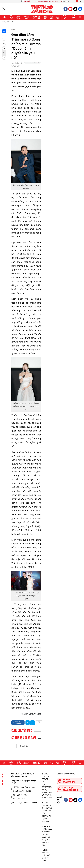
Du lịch (52, 17)
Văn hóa (45, 17)
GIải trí (57, 17)
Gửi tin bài (65, 1)
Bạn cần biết (73, 17)
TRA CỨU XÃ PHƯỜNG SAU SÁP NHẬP (47, 1)
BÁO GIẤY (27, 1)
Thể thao (19, 17)
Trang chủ (6, 22)
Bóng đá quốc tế (37, 17)
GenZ (14, 22)
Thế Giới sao (65, 17)
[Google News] (32, 65)
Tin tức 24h (11, 17)
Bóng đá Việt (26, 17)
